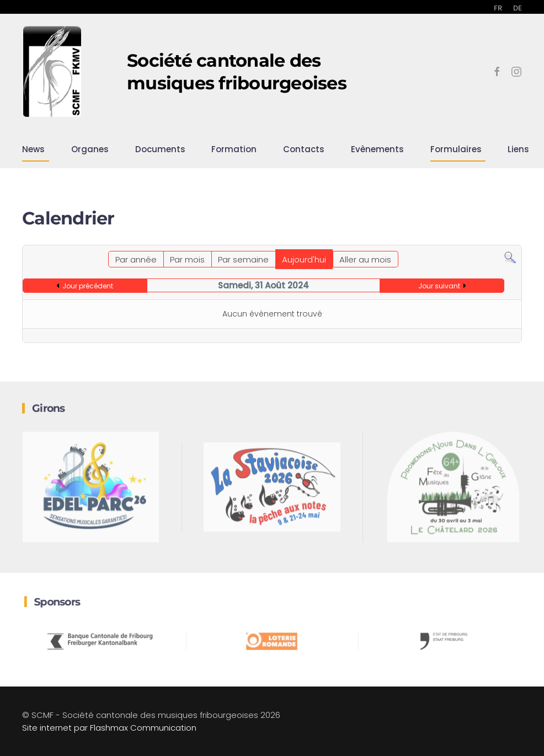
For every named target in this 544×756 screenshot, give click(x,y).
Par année (136, 259)
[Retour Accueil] (52, 72)
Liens (518, 149)
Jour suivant (439, 286)
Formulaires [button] (456, 149)
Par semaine (243, 259)
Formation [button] (234, 149)
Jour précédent (88, 286)
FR (498, 8)
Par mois (187, 259)
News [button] (33, 149)
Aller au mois (365, 259)
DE (518, 8)
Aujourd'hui (304, 259)
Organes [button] (90, 149)
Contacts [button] (304, 149)
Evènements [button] (377, 149)
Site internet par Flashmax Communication (109, 728)
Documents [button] (160, 149)
